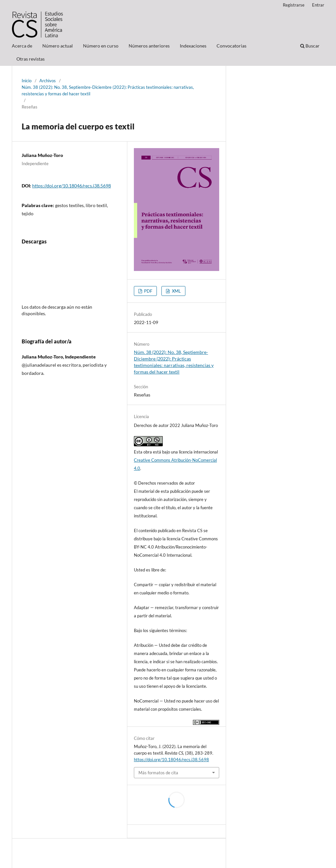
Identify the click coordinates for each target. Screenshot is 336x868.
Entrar (318, 5)
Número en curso (101, 46)
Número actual (58, 46)
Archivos (48, 81)
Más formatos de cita (158, 773)
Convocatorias (231, 46)
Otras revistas (31, 59)
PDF (148, 291)
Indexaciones (193, 46)
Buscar (310, 46)
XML (176, 291)
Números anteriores (149, 46)
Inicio (27, 81)
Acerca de (22, 46)
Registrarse (294, 5)
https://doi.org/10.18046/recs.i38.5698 (72, 186)
